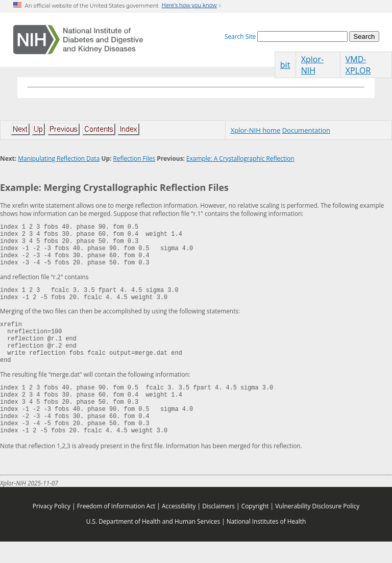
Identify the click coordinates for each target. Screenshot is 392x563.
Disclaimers (218, 527)
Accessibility (179, 527)
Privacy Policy (52, 527)
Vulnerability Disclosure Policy (317, 527)
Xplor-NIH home (256, 130)
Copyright (255, 527)
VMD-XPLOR (358, 65)
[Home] (78, 40)
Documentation (306, 130)
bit (285, 65)
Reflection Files (134, 158)
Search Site (240, 36)
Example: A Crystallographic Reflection (240, 158)
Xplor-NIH (312, 65)
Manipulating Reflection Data (59, 158)
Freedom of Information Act (116, 527)
